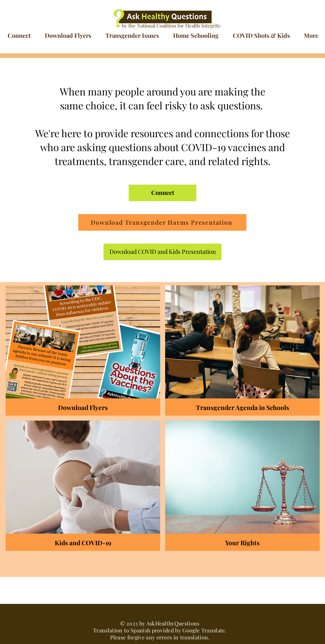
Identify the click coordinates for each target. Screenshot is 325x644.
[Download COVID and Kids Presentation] (162, 252)
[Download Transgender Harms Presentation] (162, 222)
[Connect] (162, 193)
